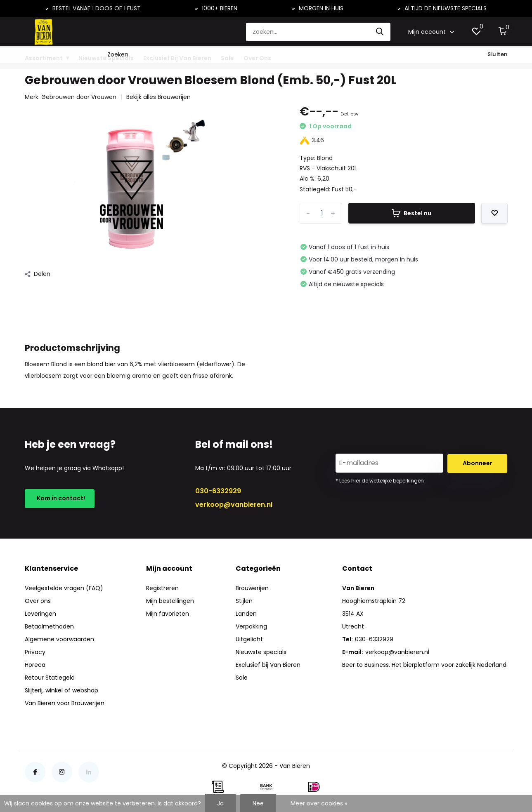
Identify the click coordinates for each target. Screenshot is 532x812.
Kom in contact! (60, 498)
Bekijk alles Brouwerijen (158, 97)
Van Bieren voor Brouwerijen (65, 703)
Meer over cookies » (319, 803)
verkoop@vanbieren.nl (234, 505)
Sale (227, 58)
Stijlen (244, 601)
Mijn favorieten (168, 614)
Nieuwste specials (261, 652)
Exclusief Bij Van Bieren (177, 58)
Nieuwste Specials (106, 58)
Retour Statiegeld (50, 678)
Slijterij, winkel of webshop (61, 690)
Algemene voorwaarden (59, 639)
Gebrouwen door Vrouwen (79, 97)
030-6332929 (218, 491)
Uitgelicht (249, 639)
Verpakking (251, 626)
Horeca (35, 665)
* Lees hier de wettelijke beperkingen (380, 481)
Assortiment (44, 58)
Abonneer (478, 463)
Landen (246, 614)
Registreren (162, 588)
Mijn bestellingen (170, 601)
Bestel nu (411, 213)
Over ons (38, 601)
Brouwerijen (252, 588)
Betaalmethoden (49, 626)
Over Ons (257, 58)
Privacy (35, 652)
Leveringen (40, 614)
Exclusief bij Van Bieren (268, 665)
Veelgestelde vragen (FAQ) (64, 588)
